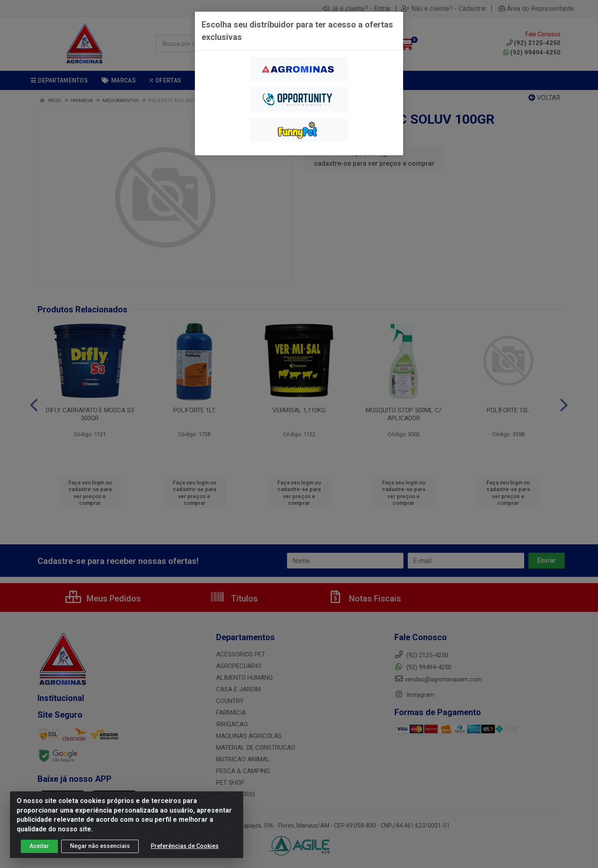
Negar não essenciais (100, 846)
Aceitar (39, 846)
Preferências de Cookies (185, 846)
